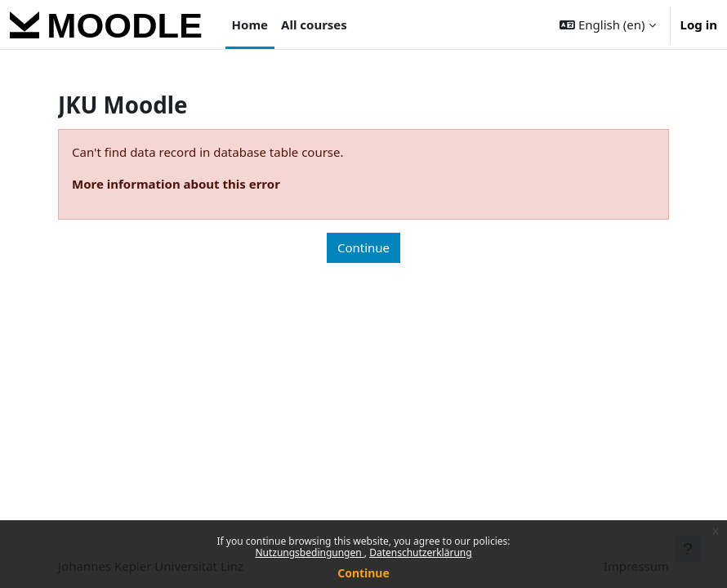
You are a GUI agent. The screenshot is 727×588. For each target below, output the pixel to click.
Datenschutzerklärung (420, 552)
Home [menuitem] (250, 24)
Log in (699, 24)
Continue (363, 573)
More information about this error (176, 184)
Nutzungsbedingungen (309, 552)
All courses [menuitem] (314, 24)
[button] (607, 24)
